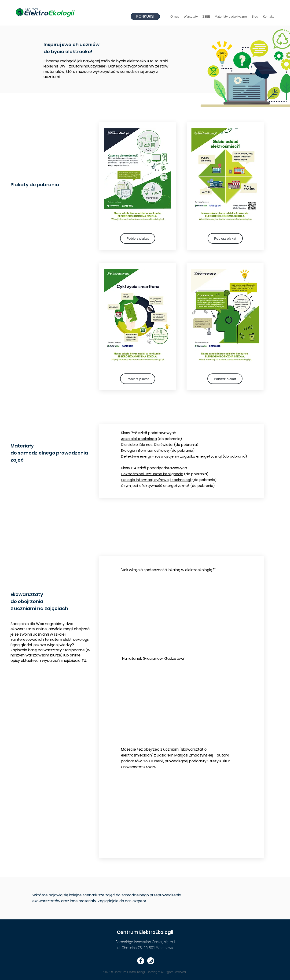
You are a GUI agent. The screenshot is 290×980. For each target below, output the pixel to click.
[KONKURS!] (145, 16)
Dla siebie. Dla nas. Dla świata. (147, 445)
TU (84, 661)
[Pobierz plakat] (138, 238)
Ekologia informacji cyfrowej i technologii (156, 480)
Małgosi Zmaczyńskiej (194, 755)
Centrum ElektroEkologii (145, 932)
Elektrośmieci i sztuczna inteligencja (152, 474)
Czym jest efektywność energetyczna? (155, 486)
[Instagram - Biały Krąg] (151, 961)
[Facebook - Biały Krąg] (141, 961)
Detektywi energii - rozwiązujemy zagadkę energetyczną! (172, 456)
